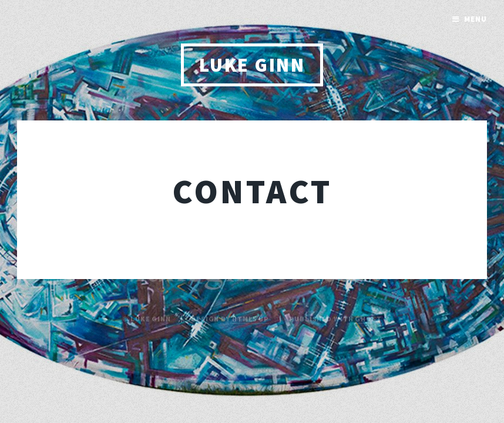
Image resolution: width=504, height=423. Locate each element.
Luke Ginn (252, 65)
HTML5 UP (251, 319)
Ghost (368, 319)
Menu (476, 19)
